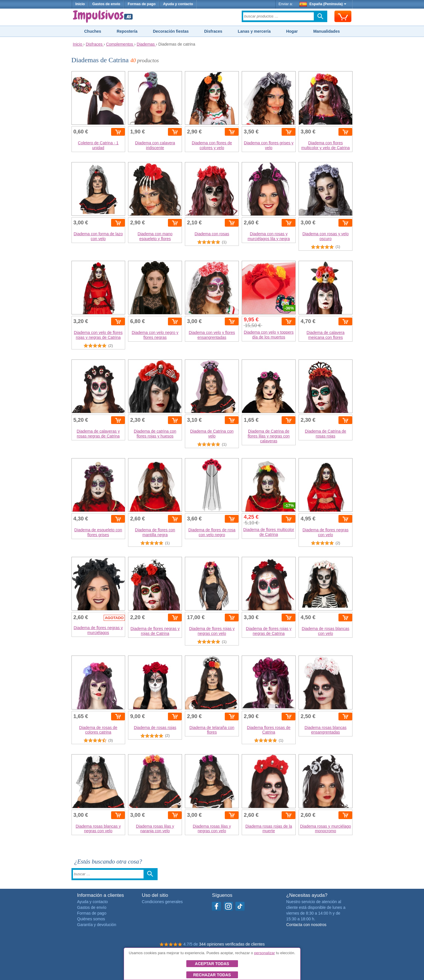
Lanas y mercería (254, 31)
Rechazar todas (212, 975)
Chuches (93, 31)
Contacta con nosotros (306, 925)
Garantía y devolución (97, 925)
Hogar (292, 31)
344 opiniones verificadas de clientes (232, 944)
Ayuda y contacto (178, 4)
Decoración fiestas (171, 31)
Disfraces (213, 31)
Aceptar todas (212, 964)
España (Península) (323, 4)
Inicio (80, 4)
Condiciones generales (162, 902)
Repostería (127, 31)
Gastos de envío (106, 4)
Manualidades (327, 31)
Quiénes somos (91, 919)
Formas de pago (142, 4)
